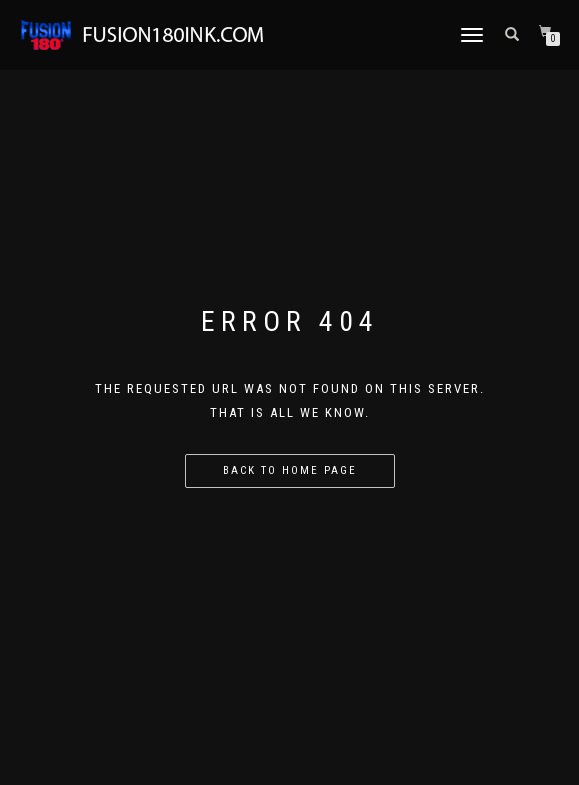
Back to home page (290, 470)
